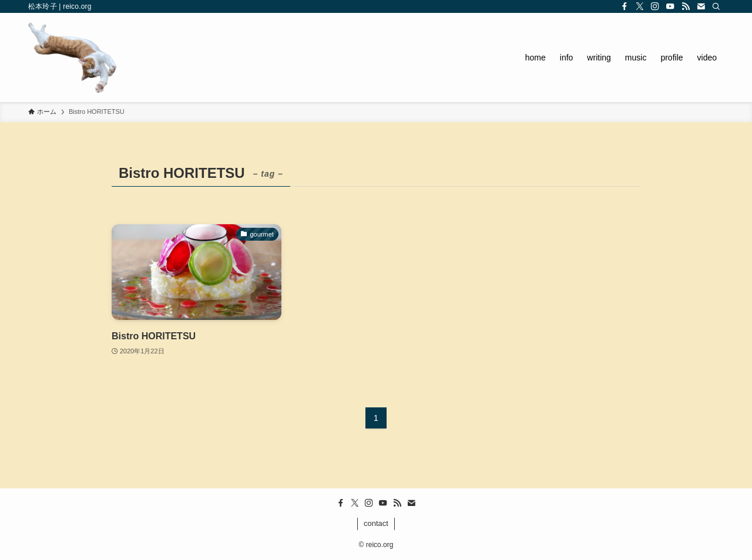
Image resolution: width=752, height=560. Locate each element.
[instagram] (655, 6)
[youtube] (670, 6)
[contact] (701, 6)
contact (376, 523)
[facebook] (625, 6)
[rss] (686, 6)
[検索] (716, 6)
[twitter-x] (640, 6)
